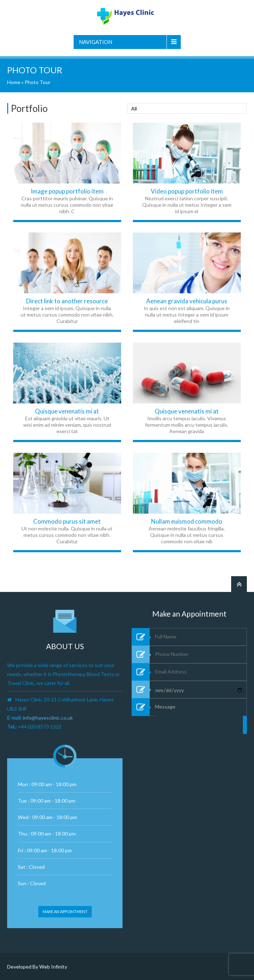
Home (14, 82)
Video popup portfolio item (187, 191)
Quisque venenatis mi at (67, 411)
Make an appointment (65, 912)
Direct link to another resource (67, 301)
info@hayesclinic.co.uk (48, 718)
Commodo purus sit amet (67, 521)
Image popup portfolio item (67, 191)
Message (199, 740)
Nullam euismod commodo (187, 521)
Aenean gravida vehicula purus (187, 301)
